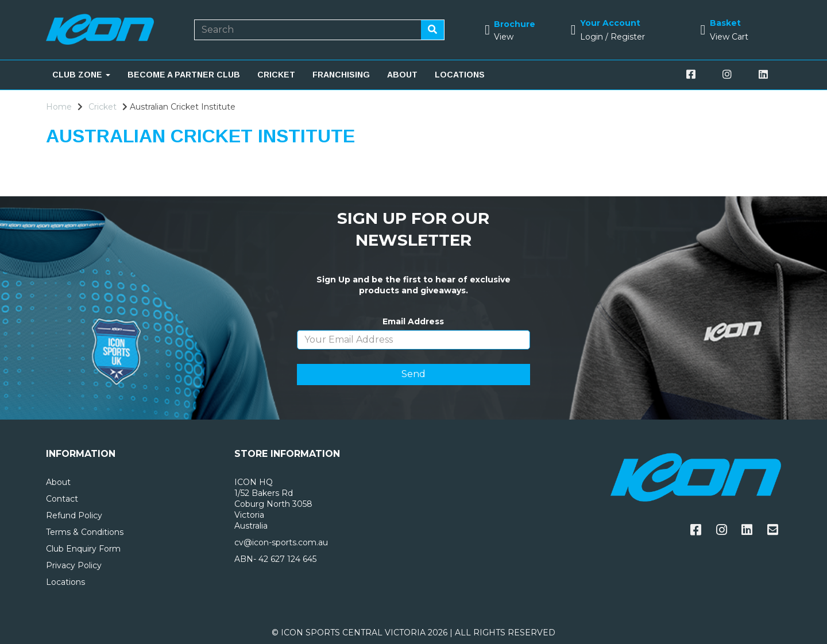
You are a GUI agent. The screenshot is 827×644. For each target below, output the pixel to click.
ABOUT (402, 75)
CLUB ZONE (81, 75)
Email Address (413, 321)
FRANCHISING (341, 75)
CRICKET (276, 75)
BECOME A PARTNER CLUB (184, 75)
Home (59, 107)
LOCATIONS (460, 75)
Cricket (103, 107)
